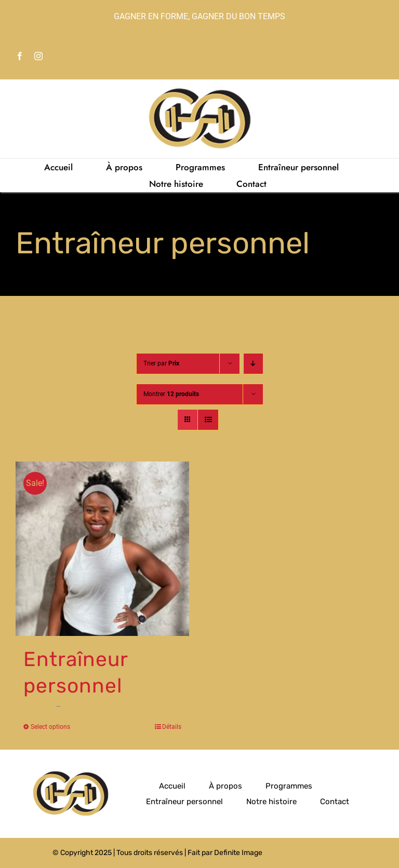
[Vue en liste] (208, 420)
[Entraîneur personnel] (102, 549)
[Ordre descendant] (253, 364)
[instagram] (38, 56)
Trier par (161, 363)
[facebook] (20, 56)
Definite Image (238, 853)
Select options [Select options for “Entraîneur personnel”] (50, 727)
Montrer (171, 394)
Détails (172, 727)
